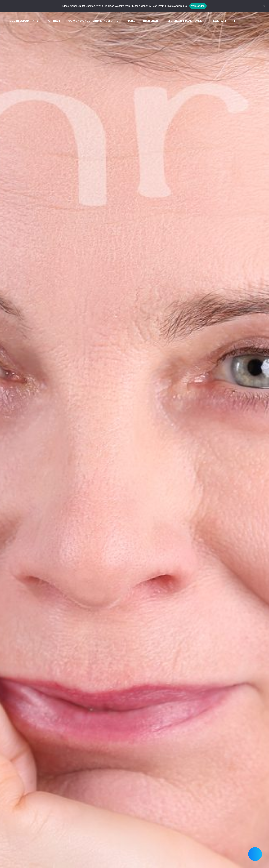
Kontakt (220, 21)
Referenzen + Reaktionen (186, 21)
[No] (264, 6)
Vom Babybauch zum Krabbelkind (93, 21)
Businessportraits (24, 21)
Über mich (150, 21)
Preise (131, 21)
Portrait (53, 21)
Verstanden (198, 6)
